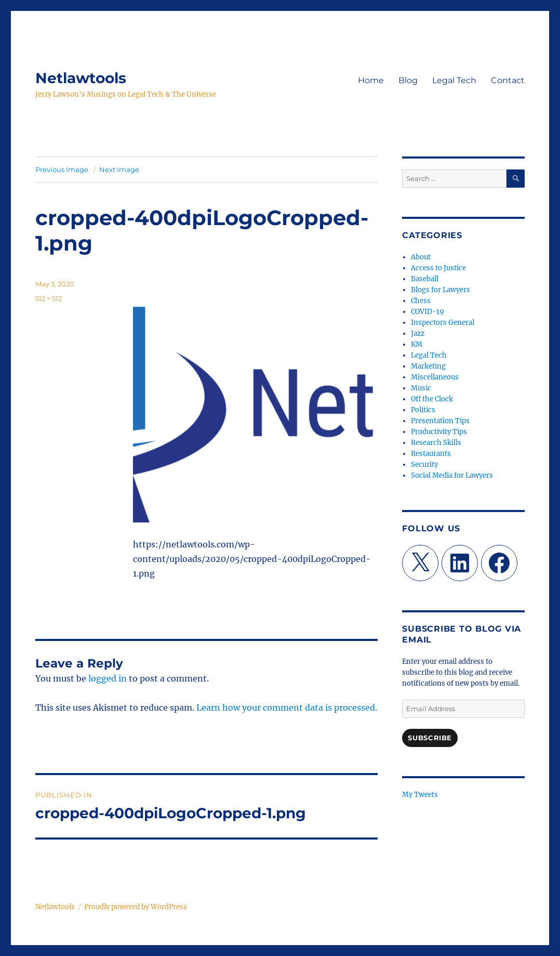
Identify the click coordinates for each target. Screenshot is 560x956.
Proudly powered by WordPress (136, 907)
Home (371, 80)
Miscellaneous (435, 377)
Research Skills (436, 443)
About (421, 257)
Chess (421, 301)
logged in (108, 678)
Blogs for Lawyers (441, 290)
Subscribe (430, 738)
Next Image (119, 169)
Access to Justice (438, 268)
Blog (408, 80)
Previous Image (62, 169)
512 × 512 (49, 298)
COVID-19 (428, 312)
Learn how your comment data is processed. (287, 708)
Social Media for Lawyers (452, 475)
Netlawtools (81, 78)
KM (417, 344)
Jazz (418, 333)
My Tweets (420, 795)
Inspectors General (443, 323)
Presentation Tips (440, 421)
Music (421, 388)
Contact (508, 80)
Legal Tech (454, 80)
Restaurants (431, 454)
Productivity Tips (439, 432)
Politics (423, 410)
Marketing (428, 366)
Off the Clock (432, 399)
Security (424, 464)
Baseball (425, 279)
